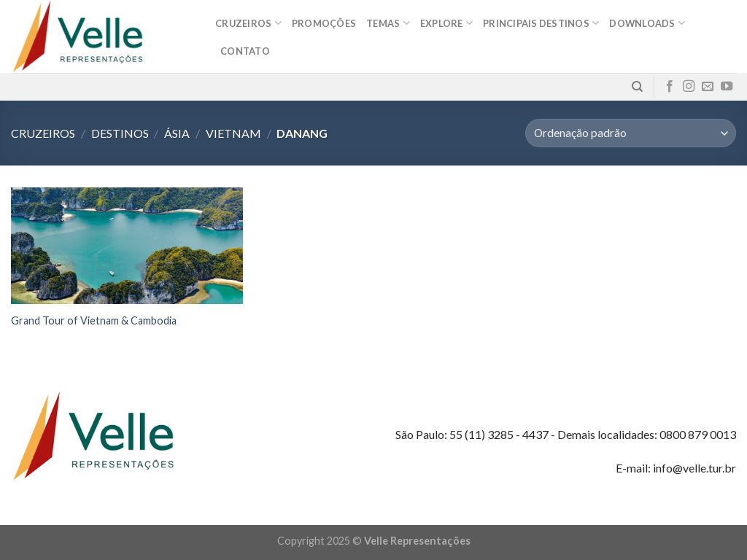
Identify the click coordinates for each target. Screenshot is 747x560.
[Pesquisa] (637, 87)
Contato (245, 51)
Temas (388, 23)
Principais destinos (541, 23)
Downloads (647, 23)
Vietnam (233, 133)
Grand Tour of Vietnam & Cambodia (94, 320)
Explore (446, 23)
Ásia (177, 133)
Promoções (324, 23)
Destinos (120, 133)
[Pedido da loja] (631, 133)
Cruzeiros (248, 23)
